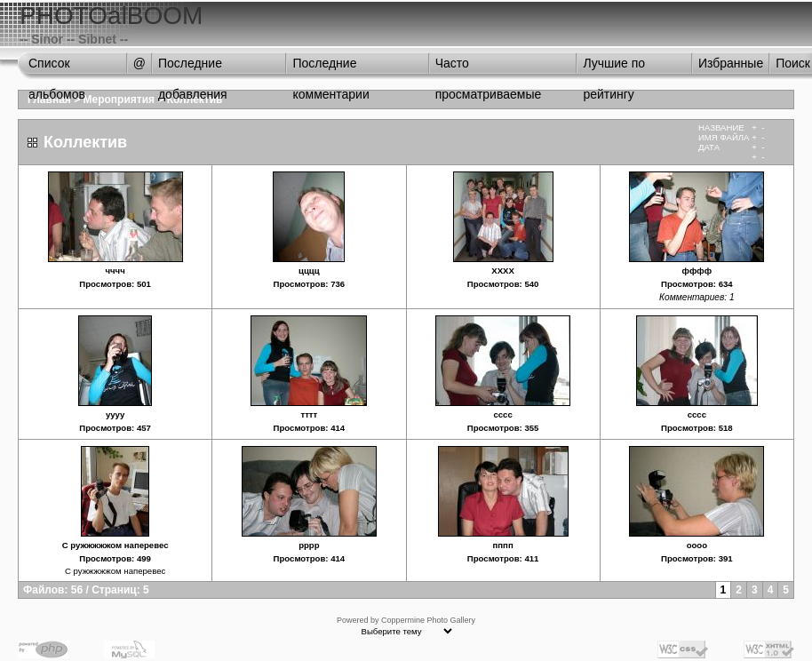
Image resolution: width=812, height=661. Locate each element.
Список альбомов (57, 68)
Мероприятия (119, 100)
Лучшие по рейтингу (614, 68)
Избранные (731, 63)
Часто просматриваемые (489, 68)
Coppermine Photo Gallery (428, 620)
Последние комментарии (330, 68)
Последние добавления (193, 68)
